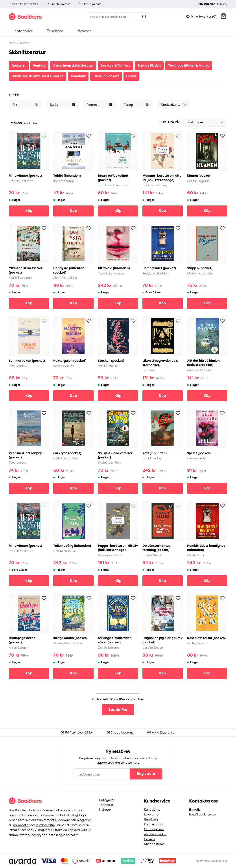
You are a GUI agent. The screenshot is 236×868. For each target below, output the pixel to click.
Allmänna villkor (155, 834)
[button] (223, 17)
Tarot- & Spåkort (106, 76)
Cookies (149, 839)
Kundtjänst (152, 810)
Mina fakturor (154, 844)
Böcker (24, 43)
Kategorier (107, 800)
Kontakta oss (153, 824)
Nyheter (105, 810)
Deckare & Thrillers (115, 65)
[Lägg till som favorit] (44, 136)
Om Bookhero (154, 829)
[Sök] (112, 17)
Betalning (151, 819)
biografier (84, 820)
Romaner (19, 65)
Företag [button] (222, 4)
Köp (29, 211)
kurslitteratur (46, 825)
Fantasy (39, 65)
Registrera (146, 774)
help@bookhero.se (202, 814)
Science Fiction (149, 65)
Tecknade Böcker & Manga (189, 65)
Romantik (78, 76)
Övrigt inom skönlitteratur (73, 65)
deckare (64, 820)
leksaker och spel (21, 830)
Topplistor (106, 805)
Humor (131, 76)
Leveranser (152, 814)
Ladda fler (118, 710)
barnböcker (21, 825)
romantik (50, 820)
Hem (12, 43)
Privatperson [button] (207, 4)
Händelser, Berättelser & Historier (38, 76)
